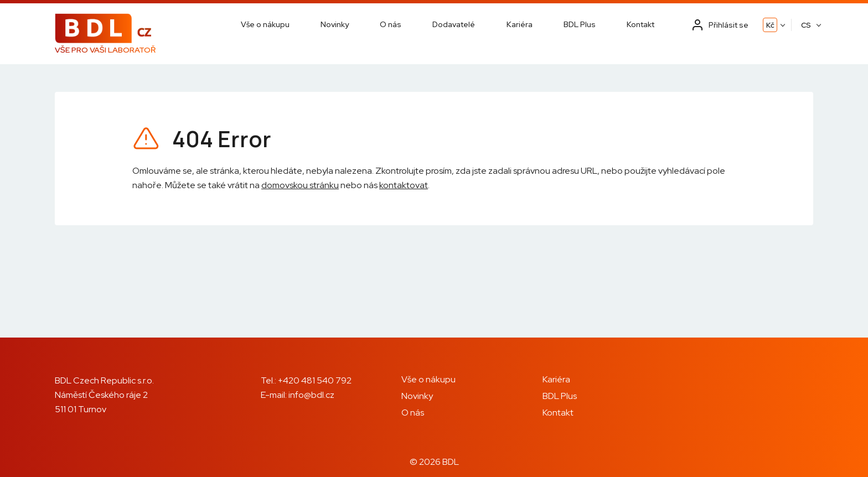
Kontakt (640, 24)
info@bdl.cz (311, 395)
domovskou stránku (300, 185)
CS (806, 25)
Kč (770, 25)
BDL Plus (580, 24)
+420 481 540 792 (315, 380)
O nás (391, 24)
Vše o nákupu (265, 24)
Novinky (335, 24)
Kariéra (520, 24)
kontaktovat (404, 185)
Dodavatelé (454, 24)
